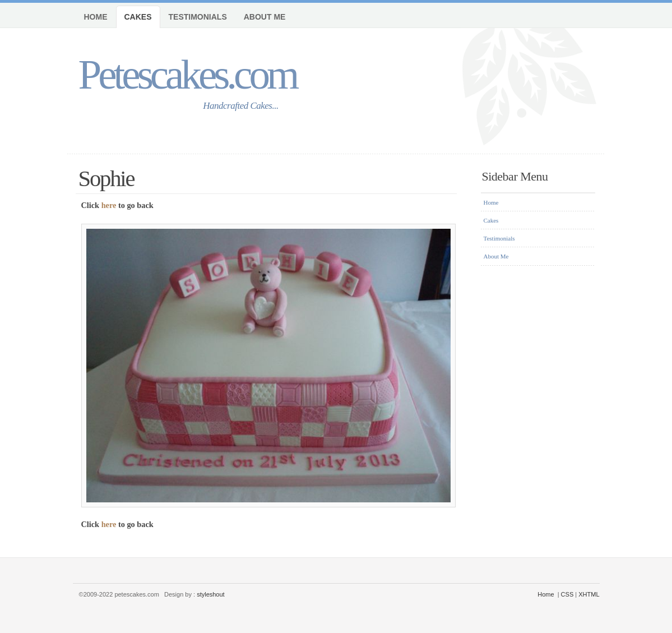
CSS (567, 594)
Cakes (138, 17)
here (109, 205)
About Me (265, 17)
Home (96, 17)
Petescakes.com (187, 74)
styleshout (211, 594)
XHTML (589, 594)
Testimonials (198, 17)
